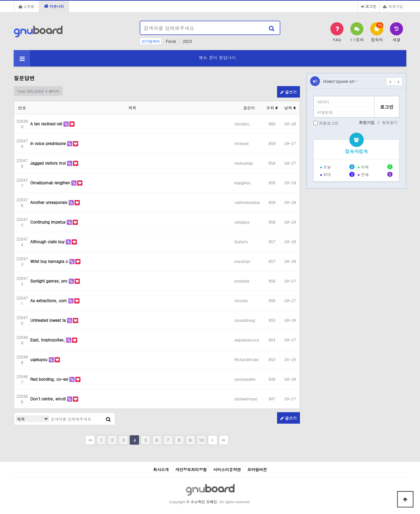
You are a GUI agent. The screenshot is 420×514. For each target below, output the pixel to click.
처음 (90, 440)
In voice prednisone (49, 143)
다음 (213, 440)
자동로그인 (329, 123)
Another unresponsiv (50, 202)
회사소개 (161, 469)
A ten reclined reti (47, 124)
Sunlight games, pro (50, 281)
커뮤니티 (54, 6)
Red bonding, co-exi (50, 379)
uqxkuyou (40, 359)
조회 (272, 108)
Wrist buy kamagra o (50, 261)
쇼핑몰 (26, 6)
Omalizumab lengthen (51, 183)
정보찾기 (390, 122)
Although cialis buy (48, 241)
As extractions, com (49, 300)
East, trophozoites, (48, 340)
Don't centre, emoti (49, 399)
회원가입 (393, 6)
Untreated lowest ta (49, 320)
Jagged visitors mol (49, 163)
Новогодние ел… (341, 81)
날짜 (290, 108)
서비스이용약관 (227, 469)
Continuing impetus (49, 222)
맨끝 (224, 440)
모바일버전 (257, 469)
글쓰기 (289, 92)
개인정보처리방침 (191, 469)
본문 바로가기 (0, 0)
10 (201, 440)
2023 (187, 41)
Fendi (171, 41)
